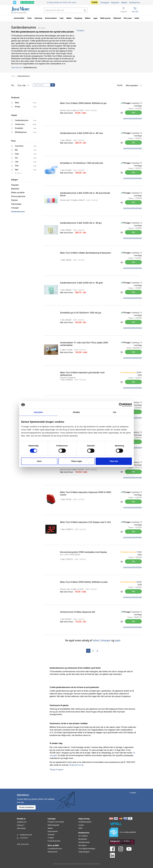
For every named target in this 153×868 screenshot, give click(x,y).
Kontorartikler (19, 18)
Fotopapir (15, 208)
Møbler (69, 18)
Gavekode (51, 835)
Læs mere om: (17, 67)
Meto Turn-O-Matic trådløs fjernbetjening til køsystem (86, 253)
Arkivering (38, 18)
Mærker (124, 3)
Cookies (81, 825)
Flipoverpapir (16, 204)
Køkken (88, 18)
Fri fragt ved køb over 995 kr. (62, 2)
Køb (133, 113)
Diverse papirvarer (18, 196)
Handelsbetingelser (85, 822)
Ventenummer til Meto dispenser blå (77, 612)
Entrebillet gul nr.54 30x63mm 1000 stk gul (81, 313)
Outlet (137, 18)
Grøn (17, 154)
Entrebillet (19, 128)
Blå (16, 150)
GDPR (80, 828)
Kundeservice (135, 3)
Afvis (39, 461)
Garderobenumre (22, 120)
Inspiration (115, 3)
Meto (17, 103)
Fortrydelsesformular (55, 849)
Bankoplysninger (84, 842)
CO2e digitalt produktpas (87, 849)
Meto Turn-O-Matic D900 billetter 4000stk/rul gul (83, 103)
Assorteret (19, 146)
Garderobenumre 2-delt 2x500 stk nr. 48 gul (81, 223)
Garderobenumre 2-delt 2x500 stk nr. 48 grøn (82, 283)
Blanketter (15, 189)
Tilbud (94, 2)
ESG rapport (82, 845)
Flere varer (128, 18)
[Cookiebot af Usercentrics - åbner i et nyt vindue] (121, 405)
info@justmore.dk (76, 765)
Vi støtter (51, 838)
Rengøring (78, 18)
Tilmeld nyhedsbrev (26, 807)
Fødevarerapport (84, 852)
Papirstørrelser (53, 831)
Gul (16, 158)
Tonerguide (105, 3)
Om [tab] (115, 412)
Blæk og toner (106, 18)
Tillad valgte (76, 461)
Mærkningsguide (53, 825)
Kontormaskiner (51, 18)
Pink (17, 166)
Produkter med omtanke (56, 822)
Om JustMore (83, 836)
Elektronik (117, 18)
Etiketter (15, 200)
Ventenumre (20, 124)
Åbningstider (83, 839)
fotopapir (105, 640)
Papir (13, 76)
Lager (95, 18)
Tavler (29, 18)
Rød (17, 170)
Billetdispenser (21, 132)
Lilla (17, 162)
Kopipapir (15, 185)
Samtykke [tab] (38, 412)
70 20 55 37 (24, 838)
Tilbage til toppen (57, 770)
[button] (85, 10)
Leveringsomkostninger (133, 118)
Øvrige (18, 107)
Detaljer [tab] (76, 412)
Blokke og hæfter (18, 193)
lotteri (96, 640)
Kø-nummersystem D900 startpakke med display (83, 552)
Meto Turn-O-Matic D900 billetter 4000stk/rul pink (84, 582)
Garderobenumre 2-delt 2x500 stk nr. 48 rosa (81, 133)
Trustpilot (80, 31)
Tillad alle (114, 461)
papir (118, 640)
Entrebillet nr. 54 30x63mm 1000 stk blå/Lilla (82, 163)
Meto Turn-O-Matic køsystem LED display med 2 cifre (85, 522)
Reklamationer (53, 852)
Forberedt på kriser (54, 841)
